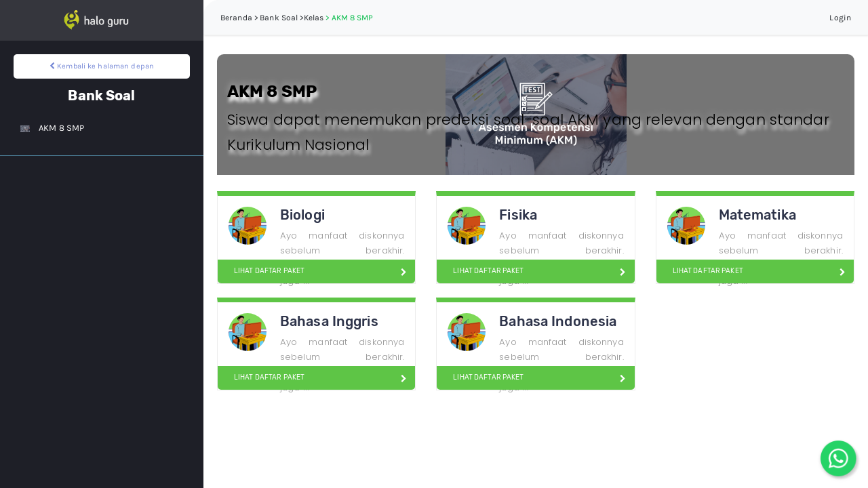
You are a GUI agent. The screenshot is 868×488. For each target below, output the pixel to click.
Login (840, 18)
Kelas (314, 18)
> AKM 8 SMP (349, 18)
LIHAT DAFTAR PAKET (264, 271)
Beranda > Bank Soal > (262, 18)
